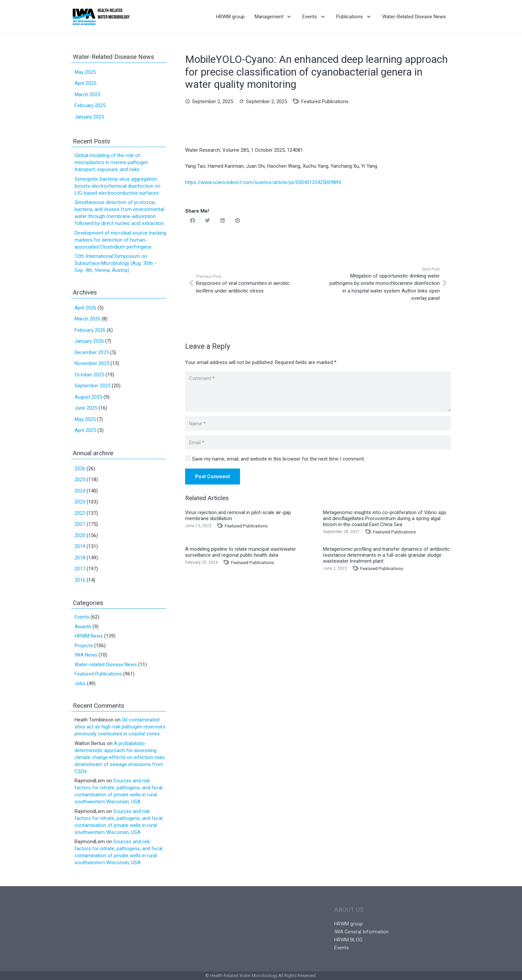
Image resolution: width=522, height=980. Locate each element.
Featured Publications (325, 101)
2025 (80, 480)
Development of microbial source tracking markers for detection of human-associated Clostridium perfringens (120, 240)
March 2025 (87, 95)
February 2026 (90, 330)
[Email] (318, 443)
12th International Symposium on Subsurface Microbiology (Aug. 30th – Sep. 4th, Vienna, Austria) (116, 263)
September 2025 (93, 386)
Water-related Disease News (106, 665)
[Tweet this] (208, 221)
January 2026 (89, 341)
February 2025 (90, 105)
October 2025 (89, 375)
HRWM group (349, 924)
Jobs (80, 684)
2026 (80, 469)
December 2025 (92, 352)
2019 (80, 546)
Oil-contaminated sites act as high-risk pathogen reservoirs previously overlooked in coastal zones (120, 727)
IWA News (86, 655)
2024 (80, 491)
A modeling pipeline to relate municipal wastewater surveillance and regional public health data (241, 552)
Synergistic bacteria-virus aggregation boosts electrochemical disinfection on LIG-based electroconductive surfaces (118, 186)
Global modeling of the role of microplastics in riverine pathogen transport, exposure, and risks (111, 162)
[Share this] (193, 221)
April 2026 (85, 308)
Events (82, 617)
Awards (83, 627)
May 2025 (85, 72)
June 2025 (86, 408)
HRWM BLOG (348, 940)
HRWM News (89, 636)
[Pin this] (238, 221)
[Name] (318, 424)
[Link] (101, 17)
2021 (80, 524)
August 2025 (88, 397)
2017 (80, 569)
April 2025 (85, 83)
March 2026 (87, 319)
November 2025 (92, 363)
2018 (80, 558)
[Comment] (318, 392)
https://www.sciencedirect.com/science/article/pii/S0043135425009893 (263, 182)
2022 (80, 513)
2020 (80, 535)
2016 (80, 580)
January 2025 (89, 117)
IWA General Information (361, 932)
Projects (84, 646)
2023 (80, 502)
